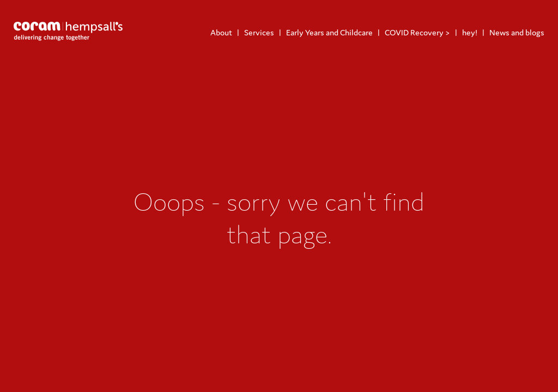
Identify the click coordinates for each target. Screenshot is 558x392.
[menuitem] (221, 32)
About (221, 32)
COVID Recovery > (417, 32)
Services (259, 32)
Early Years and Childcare (329, 32)
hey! (470, 32)
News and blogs (517, 32)
